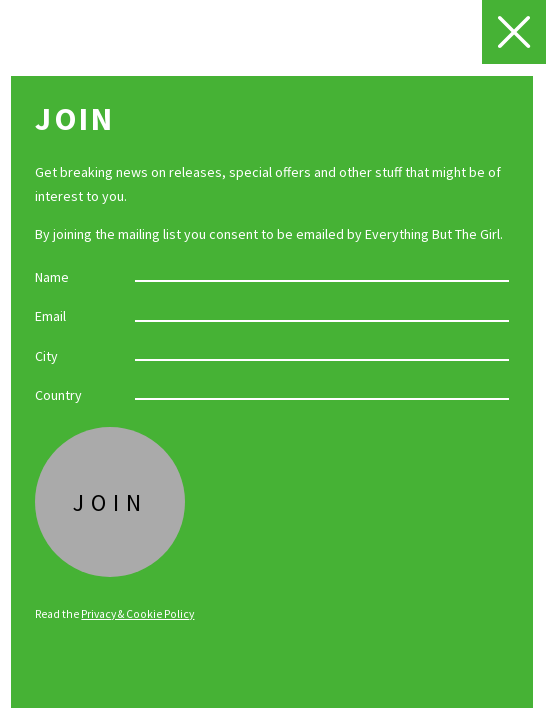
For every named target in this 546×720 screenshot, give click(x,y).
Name (52, 276)
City (46, 355)
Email (50, 315)
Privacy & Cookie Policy (137, 614)
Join (111, 502)
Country (58, 394)
